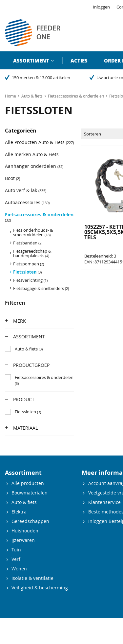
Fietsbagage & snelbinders (41, 288)
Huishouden (25, 531)
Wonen (19, 569)
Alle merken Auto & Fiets (32, 154)
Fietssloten (27, 272)
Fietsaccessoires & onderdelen (39, 217)
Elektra (19, 512)
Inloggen (101, 7)
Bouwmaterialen (30, 493)
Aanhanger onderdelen (34, 166)
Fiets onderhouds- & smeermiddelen (33, 232)
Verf (16, 559)
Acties (79, 61)
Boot (12, 178)
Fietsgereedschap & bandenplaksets (32, 253)
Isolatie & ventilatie (32, 578)
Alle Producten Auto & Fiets (39, 142)
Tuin (16, 550)
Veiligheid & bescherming (40, 588)
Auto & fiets (24, 502)
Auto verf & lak (26, 190)
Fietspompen (29, 264)
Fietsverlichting (30, 280)
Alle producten (28, 483)
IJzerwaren (23, 540)
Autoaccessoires (27, 202)
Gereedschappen (30, 521)
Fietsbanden (28, 243)
